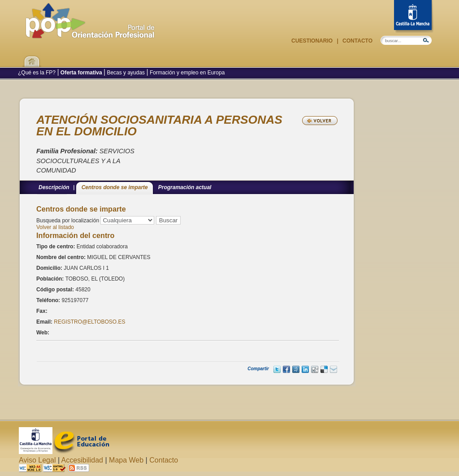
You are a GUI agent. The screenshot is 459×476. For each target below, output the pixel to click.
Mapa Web (126, 460)
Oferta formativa (81, 73)
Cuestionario (313, 41)
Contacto (357, 41)
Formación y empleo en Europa (187, 73)
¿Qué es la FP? (37, 73)
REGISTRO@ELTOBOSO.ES (89, 322)
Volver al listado (55, 227)
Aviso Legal (37, 460)
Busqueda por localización (68, 221)
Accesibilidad (82, 460)
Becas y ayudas (126, 73)
